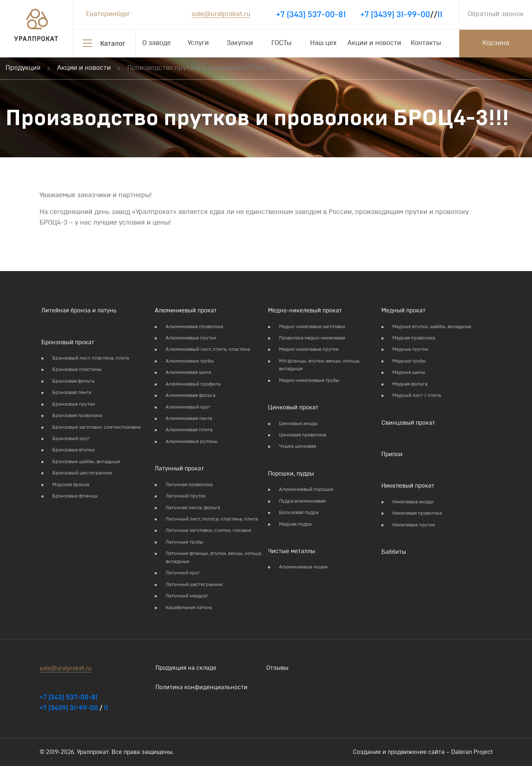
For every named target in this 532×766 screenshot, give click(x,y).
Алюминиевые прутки (191, 338)
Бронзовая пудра (299, 513)
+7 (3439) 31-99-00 (395, 15)
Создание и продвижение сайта (399, 752)
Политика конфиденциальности (201, 687)
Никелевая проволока (417, 513)
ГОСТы (281, 43)
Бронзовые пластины (77, 370)
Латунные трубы (184, 542)
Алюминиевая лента (189, 419)
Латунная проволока (189, 485)
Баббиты (394, 552)
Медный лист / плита (417, 396)
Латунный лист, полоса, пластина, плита (212, 519)
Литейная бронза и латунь (79, 311)
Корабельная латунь (189, 608)
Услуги (198, 43)
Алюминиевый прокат (186, 311)
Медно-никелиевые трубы (309, 381)
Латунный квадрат (187, 596)
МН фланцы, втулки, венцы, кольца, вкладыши (320, 365)
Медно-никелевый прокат (305, 311)
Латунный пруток (186, 496)
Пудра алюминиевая (302, 501)
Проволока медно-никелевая (312, 338)
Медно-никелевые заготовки (312, 327)
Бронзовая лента (72, 393)
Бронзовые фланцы (75, 496)
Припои (392, 454)
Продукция (23, 68)
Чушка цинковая (298, 446)
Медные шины (409, 373)
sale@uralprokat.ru (221, 14)
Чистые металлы (292, 551)
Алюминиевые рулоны (192, 442)
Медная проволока (414, 338)
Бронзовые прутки (74, 404)
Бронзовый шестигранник (82, 473)
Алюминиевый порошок (306, 490)
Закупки (240, 43)
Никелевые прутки (414, 525)
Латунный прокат (179, 469)
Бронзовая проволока (77, 416)
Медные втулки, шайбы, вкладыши (432, 327)
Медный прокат (403, 311)
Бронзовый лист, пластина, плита (91, 358)
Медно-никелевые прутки (309, 350)
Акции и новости (374, 43)
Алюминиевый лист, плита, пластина (208, 350)
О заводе (156, 43)
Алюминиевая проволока (194, 327)
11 (440, 15)
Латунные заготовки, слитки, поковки (208, 531)
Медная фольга (410, 384)
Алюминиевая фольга (190, 396)
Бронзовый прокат (68, 342)
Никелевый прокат (408, 486)
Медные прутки (410, 350)
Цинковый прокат (293, 408)
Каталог (113, 44)
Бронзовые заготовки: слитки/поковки (97, 427)
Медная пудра (295, 524)
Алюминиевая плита (189, 430)
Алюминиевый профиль (193, 384)
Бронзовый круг (71, 439)
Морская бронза (71, 485)
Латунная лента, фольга (193, 508)
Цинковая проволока (303, 435)
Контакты (426, 43)
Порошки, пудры (291, 474)
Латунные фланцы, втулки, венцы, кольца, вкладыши (214, 557)
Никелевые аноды (413, 502)
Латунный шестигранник (194, 585)
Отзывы (277, 668)
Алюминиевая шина (188, 373)
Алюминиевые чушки (303, 567)
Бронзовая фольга (73, 381)
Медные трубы (409, 361)
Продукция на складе (186, 668)
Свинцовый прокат (408, 423)
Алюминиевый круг (188, 407)
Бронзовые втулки (73, 450)
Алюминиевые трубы (190, 361)
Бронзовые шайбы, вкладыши (86, 462)
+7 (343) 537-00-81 (311, 15)
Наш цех (323, 43)
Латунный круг (183, 573)
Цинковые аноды (298, 424)
